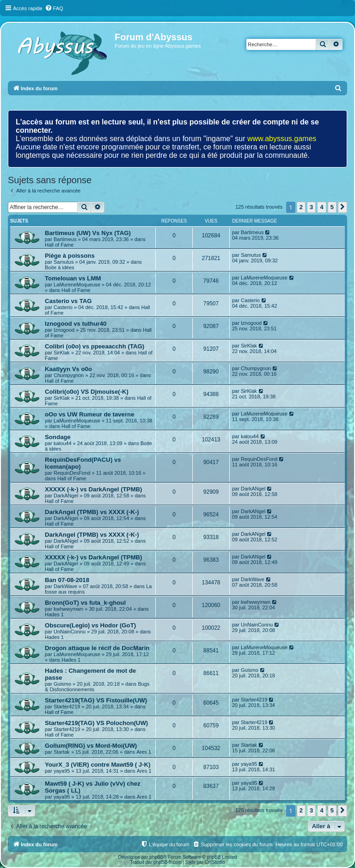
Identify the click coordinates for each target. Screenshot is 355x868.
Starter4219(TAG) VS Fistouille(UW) (96, 700)
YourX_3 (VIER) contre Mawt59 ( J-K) (98, 765)
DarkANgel (66, 496)
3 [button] (311, 207)
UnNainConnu (70, 632)
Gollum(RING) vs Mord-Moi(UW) (91, 746)
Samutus (64, 262)
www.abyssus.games (282, 139)
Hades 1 (54, 614)
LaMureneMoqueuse (77, 285)
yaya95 (62, 771)
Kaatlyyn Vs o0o (68, 369)
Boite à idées (60, 267)
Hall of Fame (59, 245)
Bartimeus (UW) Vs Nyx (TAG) (88, 233)
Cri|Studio (215, 862)
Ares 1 (144, 752)
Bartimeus (65, 239)
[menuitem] (54, 8)
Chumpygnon (69, 375)
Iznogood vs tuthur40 (76, 324)
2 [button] (301, 207)
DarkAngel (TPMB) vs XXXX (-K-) (92, 512)
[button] (343, 207)
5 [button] (332, 207)
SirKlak (62, 353)
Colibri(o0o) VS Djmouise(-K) (87, 392)
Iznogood (64, 330)
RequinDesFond (72, 473)
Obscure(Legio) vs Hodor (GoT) (90, 625)
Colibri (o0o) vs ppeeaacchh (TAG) (95, 346)
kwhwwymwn (68, 609)
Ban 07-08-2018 (67, 580)
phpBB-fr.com (168, 862)
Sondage (58, 437)
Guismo (62, 684)
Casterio (63, 307)
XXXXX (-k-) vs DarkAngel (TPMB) (93, 489)
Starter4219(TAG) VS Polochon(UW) (96, 723)
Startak (62, 752)
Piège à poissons (70, 256)
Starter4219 (67, 707)
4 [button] (321, 207)
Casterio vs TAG (68, 301)
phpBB (156, 857)
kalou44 (63, 443)
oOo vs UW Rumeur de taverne (89, 414)
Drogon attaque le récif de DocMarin (97, 648)
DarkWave (65, 586)
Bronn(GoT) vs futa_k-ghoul (85, 603)
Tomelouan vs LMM (73, 278)
